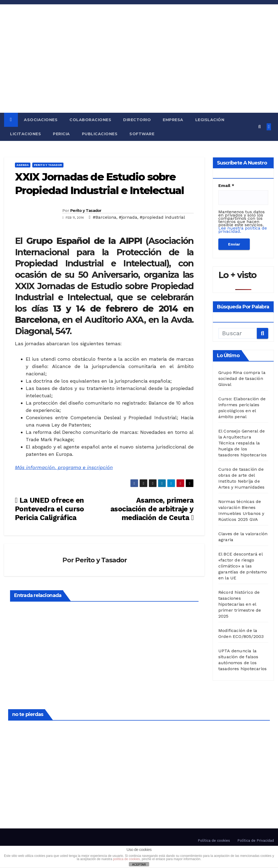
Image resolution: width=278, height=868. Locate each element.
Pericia (61, 134)
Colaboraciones (90, 120)
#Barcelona (105, 217)
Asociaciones (41, 120)
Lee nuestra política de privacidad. (243, 230)
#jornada (128, 217)
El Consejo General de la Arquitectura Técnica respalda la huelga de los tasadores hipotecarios (242, 443)
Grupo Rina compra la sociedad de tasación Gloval (242, 378)
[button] (259, 127)
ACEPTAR (139, 864)
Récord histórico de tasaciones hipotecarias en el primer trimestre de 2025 (240, 604)
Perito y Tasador (48, 165)
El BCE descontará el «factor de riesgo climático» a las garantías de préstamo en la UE (243, 566)
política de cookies (127, 859)
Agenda (23, 165)
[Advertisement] (139, 72)
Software (142, 134)
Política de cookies (214, 840)
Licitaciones (25, 134)
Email (226, 186)
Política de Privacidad (256, 840)
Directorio (137, 120)
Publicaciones (100, 134)
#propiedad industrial (162, 217)
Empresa (173, 120)
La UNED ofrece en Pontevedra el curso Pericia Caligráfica (49, 509)
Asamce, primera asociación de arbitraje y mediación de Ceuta (152, 509)
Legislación (210, 120)
